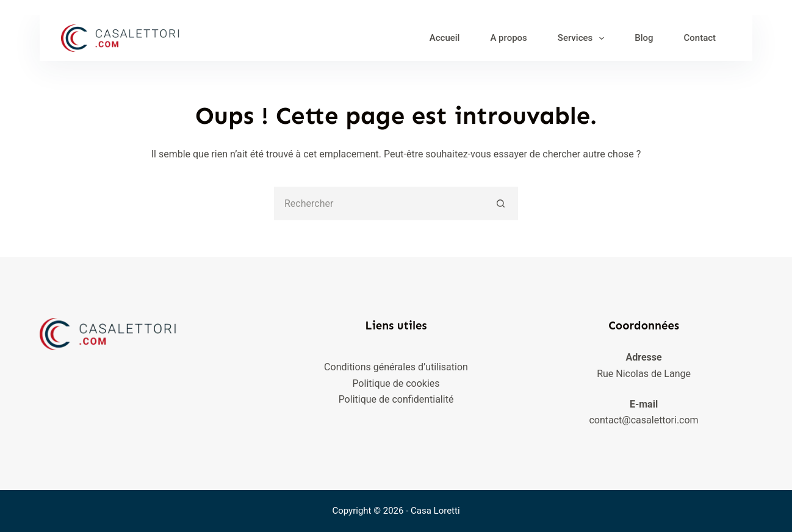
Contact (700, 38)
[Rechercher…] (379, 203)
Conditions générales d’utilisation (396, 367)
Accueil (445, 38)
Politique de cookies (396, 383)
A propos (508, 38)
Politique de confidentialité (396, 399)
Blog (644, 38)
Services (583, 38)
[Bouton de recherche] (501, 203)
